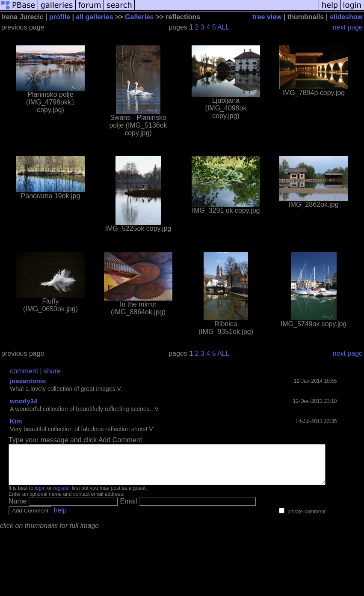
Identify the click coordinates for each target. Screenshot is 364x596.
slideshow (346, 17)
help (60, 518)
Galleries (139, 17)
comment (24, 371)
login (40, 496)
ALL (223, 27)
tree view (267, 17)
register (62, 496)
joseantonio (28, 381)
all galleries (94, 17)
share (52, 371)
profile (60, 17)
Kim (16, 421)
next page (348, 27)
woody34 (24, 401)
